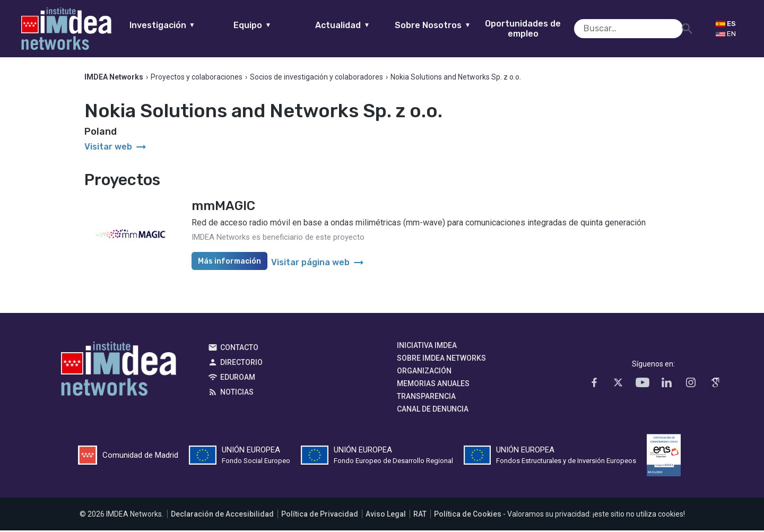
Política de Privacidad (320, 516)
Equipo (269, 25)
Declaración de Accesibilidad (222, 516)
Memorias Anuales (433, 385)
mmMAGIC (223, 207)
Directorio (241, 364)
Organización (424, 372)
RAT (420, 516)
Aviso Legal (386, 516)
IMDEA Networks (119, 373)
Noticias (237, 394)
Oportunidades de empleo (540, 29)
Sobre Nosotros (450, 25)
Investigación (179, 25)
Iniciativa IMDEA (427, 347)
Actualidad (359, 25)
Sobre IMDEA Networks (441, 360)
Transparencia (426, 398)
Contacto (239, 349)
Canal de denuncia (433, 411)
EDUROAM (238, 379)
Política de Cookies (468, 516)
